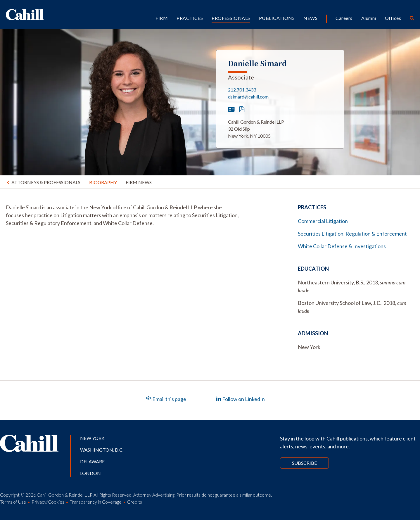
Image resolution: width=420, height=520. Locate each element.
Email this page (166, 399)
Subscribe (304, 463)
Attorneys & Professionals (46, 182)
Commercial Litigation (323, 221)
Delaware (92, 461)
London (90, 473)
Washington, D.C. (102, 450)
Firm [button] (162, 18)
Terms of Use (13, 502)
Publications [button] (277, 18)
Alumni (369, 18)
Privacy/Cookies (48, 502)
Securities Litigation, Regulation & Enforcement (352, 234)
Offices (393, 18)
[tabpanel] (122, 215)
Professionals (231, 18)
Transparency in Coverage (96, 502)
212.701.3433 (242, 90)
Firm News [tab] (139, 182)
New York (92, 438)
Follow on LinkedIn (240, 399)
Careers (344, 18)
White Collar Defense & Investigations (342, 246)
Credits (135, 502)
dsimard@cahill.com (248, 97)
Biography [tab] (103, 182)
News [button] (310, 18)
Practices (190, 18)
